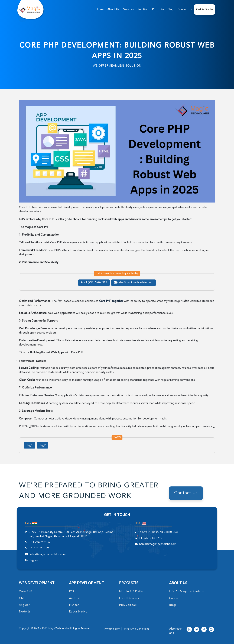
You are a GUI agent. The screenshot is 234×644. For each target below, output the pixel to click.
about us (113, 10)
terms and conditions (136, 629)
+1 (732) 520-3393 (94, 283)
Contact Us (185, 10)
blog (173, 605)
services (128, 10)
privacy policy (112, 629)
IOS (72, 592)
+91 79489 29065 (40, 542)
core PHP (26, 592)
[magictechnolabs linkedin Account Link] (189, 630)
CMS (22, 598)
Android (75, 598)
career (174, 598)
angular (24, 605)
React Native (78, 612)
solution (143, 10)
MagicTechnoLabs (59, 629)
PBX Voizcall (128, 605)
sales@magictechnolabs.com (134, 283)
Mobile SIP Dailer (131, 592)
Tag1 (30, 445)
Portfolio (158, 10)
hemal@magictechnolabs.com (158, 544)
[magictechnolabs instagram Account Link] (211, 630)
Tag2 (43, 445)
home (100, 10)
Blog (171, 10)
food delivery (129, 598)
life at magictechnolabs (187, 592)
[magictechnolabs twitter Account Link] (197, 630)
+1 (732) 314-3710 (150, 538)
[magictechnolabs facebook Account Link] (204, 630)
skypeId (34, 560)
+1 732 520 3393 (40, 548)
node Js (25, 612)
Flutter (74, 605)
